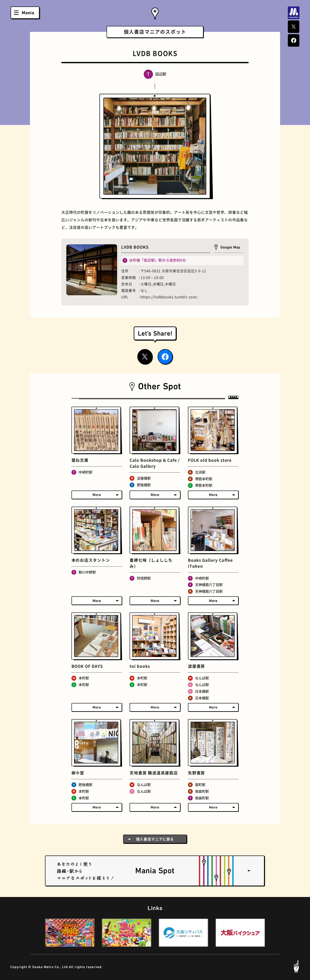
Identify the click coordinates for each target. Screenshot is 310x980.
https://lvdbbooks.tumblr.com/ (169, 297)
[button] (34, 933)
